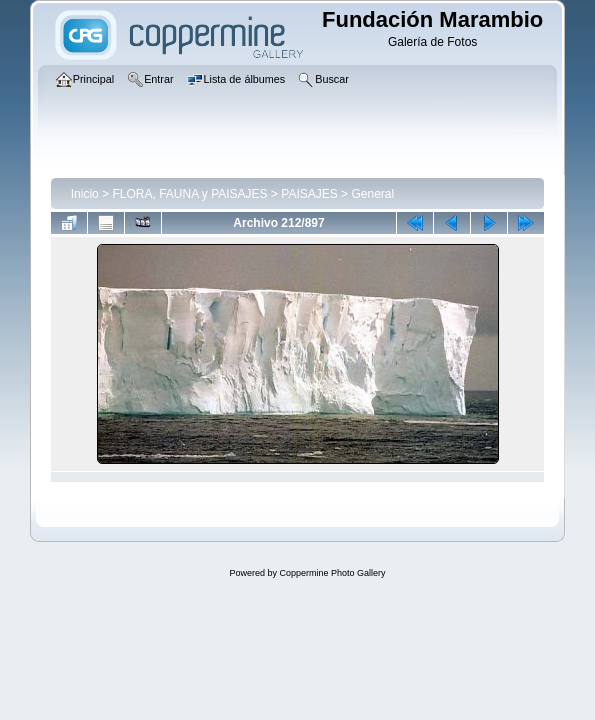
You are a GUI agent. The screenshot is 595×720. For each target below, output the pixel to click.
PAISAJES (309, 194)
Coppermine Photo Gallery (332, 573)
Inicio (85, 194)
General (372, 194)
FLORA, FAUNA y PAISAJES (189, 194)
